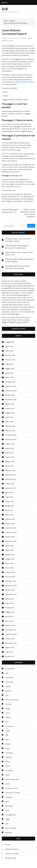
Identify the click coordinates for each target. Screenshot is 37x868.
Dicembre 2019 (11, 581)
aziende (8, 686)
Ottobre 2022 (10, 444)
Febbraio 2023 (10, 426)
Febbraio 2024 (10, 382)
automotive (9, 682)
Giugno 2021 (10, 501)
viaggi (7, 819)
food (7, 722)
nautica (8, 766)
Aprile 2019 (9, 616)
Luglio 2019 (9, 603)
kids (7, 735)
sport (7, 801)
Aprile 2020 (9, 563)
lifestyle (8, 744)
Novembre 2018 (11, 634)
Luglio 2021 (9, 497)
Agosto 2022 (10, 448)
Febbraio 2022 (10, 470)
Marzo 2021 (9, 515)
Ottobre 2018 (10, 639)
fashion (8, 717)
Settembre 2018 (11, 643)
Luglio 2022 (9, 453)
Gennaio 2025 (10, 360)
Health (8, 731)
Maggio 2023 (10, 413)
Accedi (8, 845)
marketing (9, 753)
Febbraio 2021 (10, 519)
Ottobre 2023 (10, 395)
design (8, 708)
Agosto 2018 (10, 647)
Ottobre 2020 (10, 537)
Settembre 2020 (11, 541)
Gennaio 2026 (10, 355)
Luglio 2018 (9, 652)
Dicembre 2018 (11, 630)
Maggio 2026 (10, 342)
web (7, 824)
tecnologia (9, 806)
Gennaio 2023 (10, 431)
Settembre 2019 (11, 594)
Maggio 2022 (10, 462)
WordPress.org (11, 858)
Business (8, 691)
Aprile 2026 (9, 346)
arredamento (10, 669)
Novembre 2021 (11, 479)
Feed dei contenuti (12, 849)
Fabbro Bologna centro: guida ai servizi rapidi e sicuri (19, 253)
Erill (5, 9)
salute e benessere (12, 779)
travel (7, 810)
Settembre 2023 (11, 400)
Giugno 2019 (10, 608)
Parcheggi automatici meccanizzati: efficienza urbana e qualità (18, 267)
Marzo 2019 (9, 621)
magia (11, 41)
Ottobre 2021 (10, 484)
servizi (8, 784)
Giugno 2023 (10, 408)
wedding (8, 832)
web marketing (11, 828)
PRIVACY (26, 322)
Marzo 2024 (9, 377)
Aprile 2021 (9, 510)
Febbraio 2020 (10, 572)
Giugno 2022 (10, 457)
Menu (5, 2)
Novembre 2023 (11, 391)
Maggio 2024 (10, 369)
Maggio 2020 (10, 559)
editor (30, 38)
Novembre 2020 (11, 532)
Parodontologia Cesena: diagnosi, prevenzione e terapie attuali (17, 247)
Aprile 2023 (9, 417)
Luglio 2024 (9, 364)
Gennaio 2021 (10, 523)
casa (7, 695)
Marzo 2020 (9, 568)
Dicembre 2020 (11, 528)
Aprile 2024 (9, 373)
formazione (9, 726)
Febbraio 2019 (10, 625)
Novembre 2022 (11, 439)
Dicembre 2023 (11, 386)
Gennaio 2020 (10, 577)
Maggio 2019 (10, 612)
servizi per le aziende (13, 793)
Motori (8, 762)
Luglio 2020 (9, 550)
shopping (9, 797)
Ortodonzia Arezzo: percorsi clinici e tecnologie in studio (18, 240)
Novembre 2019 (11, 585)
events (8, 713)
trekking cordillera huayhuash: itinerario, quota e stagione (20, 260)
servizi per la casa (12, 788)
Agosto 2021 (10, 492)
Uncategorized (10, 815)
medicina (9, 757)
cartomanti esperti (20, 82)
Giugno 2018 (10, 656)
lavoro (8, 739)
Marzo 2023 (9, 422)
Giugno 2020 (10, 554)
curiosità (8, 704)
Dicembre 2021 (11, 475)
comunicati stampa (12, 700)
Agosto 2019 (10, 599)
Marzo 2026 (9, 351)
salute (7, 775)
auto (7, 673)
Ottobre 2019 (10, 590)
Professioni (9, 770)
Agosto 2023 (10, 404)
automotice (9, 677)
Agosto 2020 (10, 546)
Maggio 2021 (10, 506)
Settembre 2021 (11, 488)
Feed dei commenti (12, 854)
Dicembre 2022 (11, 435)
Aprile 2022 (9, 466)
